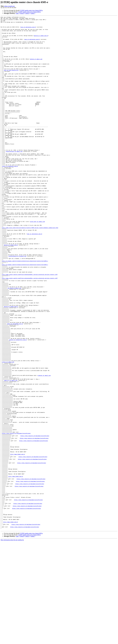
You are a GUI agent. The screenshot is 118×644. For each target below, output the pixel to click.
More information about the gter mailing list (12, 643)
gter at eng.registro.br (11, 81)
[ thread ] (22, 13)
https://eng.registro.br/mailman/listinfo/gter (16, 517)
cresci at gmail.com (8, 431)
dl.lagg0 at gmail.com (14, 342)
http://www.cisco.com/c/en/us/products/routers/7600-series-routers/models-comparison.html (30, 270)
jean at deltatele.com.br (28, 29)
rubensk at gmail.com (44, 447)
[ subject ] (27, 13)
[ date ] (17, 13)
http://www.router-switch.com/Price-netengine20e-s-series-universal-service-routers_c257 (30, 326)
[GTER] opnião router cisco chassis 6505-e (31, 10)
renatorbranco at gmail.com (14, 178)
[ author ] (33, 13)
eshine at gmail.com (9, 6)
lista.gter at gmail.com (37, 263)
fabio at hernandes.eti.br (15, 385)
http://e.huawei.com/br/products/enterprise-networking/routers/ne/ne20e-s (25, 310)
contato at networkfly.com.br (18, 404)
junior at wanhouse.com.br (10, 196)
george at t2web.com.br (41, 40)
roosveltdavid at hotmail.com (17, 304)
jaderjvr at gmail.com (11, 453)
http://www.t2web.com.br (18, 542)
